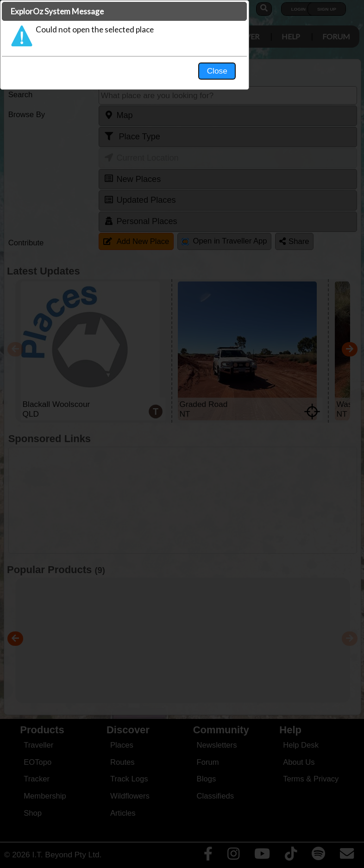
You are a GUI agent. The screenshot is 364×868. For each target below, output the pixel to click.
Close (269, 193)
